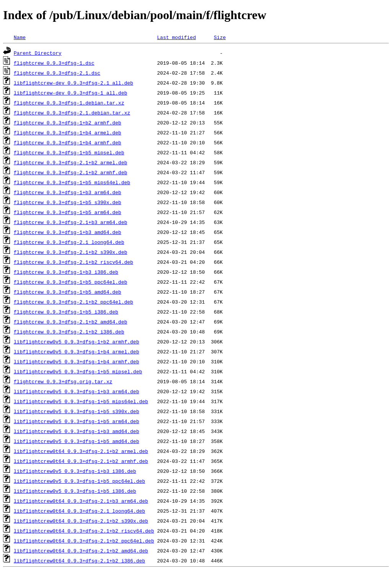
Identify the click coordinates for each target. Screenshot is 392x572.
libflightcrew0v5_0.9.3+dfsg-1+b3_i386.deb (75, 471)
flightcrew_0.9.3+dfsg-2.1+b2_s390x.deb (70, 252)
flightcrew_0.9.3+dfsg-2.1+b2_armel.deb (70, 162)
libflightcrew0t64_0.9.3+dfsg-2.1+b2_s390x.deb (81, 521)
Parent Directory (38, 53)
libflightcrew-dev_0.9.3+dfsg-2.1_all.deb (73, 83)
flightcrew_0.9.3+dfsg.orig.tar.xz (63, 381)
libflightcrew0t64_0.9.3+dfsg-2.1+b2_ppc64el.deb (84, 541)
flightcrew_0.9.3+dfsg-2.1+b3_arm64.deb (70, 222)
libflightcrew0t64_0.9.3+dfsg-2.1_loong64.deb (79, 511)
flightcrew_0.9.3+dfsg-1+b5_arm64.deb (68, 212)
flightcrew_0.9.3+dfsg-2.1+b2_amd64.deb (70, 322)
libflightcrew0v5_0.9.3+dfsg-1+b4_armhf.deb (77, 361)
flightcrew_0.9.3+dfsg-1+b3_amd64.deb (68, 232)
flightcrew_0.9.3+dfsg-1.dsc (54, 63)
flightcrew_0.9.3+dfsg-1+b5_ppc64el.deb (70, 282)
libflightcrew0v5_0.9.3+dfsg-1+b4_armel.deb (77, 351)
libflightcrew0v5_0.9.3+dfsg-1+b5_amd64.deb (77, 441)
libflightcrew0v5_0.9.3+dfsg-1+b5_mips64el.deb (81, 401)
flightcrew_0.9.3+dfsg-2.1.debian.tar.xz (72, 113)
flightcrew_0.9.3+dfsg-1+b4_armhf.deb (68, 142)
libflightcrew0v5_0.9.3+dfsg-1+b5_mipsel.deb (78, 371)
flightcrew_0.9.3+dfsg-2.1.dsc (57, 73)
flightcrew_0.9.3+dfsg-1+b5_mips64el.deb (72, 182)
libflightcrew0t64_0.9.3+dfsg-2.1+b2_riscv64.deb (84, 531)
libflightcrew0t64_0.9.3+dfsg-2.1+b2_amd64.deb (81, 551)
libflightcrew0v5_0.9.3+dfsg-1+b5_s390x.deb (77, 411)
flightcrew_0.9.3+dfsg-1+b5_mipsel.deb (69, 152)
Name (20, 37)
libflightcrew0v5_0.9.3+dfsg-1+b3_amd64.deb (77, 431)
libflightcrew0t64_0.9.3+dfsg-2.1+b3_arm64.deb (81, 501)
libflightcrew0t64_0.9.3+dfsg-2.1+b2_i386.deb (79, 561)
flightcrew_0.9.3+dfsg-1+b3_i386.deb (66, 272)
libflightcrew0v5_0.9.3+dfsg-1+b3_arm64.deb (77, 391)
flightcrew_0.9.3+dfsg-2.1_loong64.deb (69, 242)
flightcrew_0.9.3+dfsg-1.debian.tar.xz (69, 103)
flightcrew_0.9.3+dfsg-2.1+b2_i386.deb (69, 332)
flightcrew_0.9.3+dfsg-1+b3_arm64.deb (68, 192)
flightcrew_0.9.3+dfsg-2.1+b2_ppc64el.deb (73, 302)
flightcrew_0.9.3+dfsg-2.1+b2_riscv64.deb (73, 262)
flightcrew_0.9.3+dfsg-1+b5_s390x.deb (68, 202)
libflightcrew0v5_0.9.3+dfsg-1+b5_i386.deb (75, 491)
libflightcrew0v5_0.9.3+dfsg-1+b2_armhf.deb (77, 342)
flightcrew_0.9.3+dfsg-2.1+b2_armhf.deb (70, 172)
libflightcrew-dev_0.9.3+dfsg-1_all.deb (70, 93)
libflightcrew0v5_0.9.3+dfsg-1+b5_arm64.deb (77, 421)
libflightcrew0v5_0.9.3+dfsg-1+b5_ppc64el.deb (79, 481)
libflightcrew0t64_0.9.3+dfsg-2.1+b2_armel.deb (81, 451)
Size (220, 37)
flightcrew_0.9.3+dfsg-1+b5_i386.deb (66, 312)
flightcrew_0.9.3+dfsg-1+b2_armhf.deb (68, 123)
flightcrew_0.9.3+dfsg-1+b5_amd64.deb (68, 292)
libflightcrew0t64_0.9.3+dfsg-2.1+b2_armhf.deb (81, 461)
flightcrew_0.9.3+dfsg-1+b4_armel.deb (68, 132)
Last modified (176, 37)
